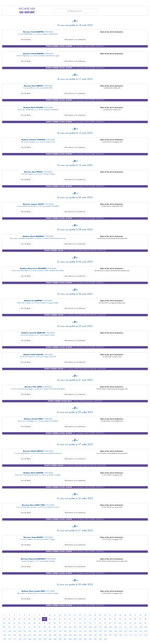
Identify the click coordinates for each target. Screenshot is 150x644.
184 (50, 639)
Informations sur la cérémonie (75, 40)
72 (70, 623)
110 (115, 627)
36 (34, 619)
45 (80, 619)
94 (34, 627)
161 (80, 635)
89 (9, 627)
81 (115, 623)
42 (65, 619)
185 (55, 639)
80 (110, 623)
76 (90, 623)
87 (145, 623)
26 (130, 615)
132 (80, 631)
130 (70, 631)
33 (19, 619)
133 (85, 631)
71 (65, 623)
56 (135, 619)
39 (50, 619)
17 (85, 615)
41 (60, 619)
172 (136, 635)
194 (100, 639)
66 (39, 623)
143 (136, 631)
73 (75, 623)
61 (14, 623)
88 (4, 627)
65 (34, 623)
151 (30, 635)
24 (120, 615)
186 (60, 639)
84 (130, 623)
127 (55, 631)
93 (29, 627)
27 (135, 615)
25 (125, 615)
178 (20, 639)
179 (25, 639)
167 (110, 635)
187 (65, 639)
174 (146, 635)
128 (60, 631)
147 (10, 635)
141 (125, 631)
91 (19, 627)
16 (80, 615)
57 (140, 619)
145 (146, 631)
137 (105, 631)
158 (65, 635)
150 (25, 635)
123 (35, 631)
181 (35, 639)
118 (10, 631)
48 (95, 619)
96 (45, 627)
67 (45, 623)
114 (136, 627)
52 (115, 619)
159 (70, 635)
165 (100, 635)
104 (85, 627)
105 (90, 627)
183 (45, 639)
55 (130, 619)
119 (15, 631)
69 (55, 623)
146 (5, 635)
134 (90, 631)
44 (75, 619)
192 (90, 639)
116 (146, 627)
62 (19, 623)
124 (40, 631)
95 (39, 627)
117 (5, 631)
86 (140, 623)
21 (105, 615)
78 (100, 623)
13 (65, 615)
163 (90, 635)
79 (105, 623)
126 (50, 631)
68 (50, 623)
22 (110, 615)
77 (95, 623)
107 (100, 627)
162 (85, 635)
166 (105, 635)
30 (4, 619)
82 (120, 623)
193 (95, 639)
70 (60, 623)
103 (80, 627)
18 (90, 615)
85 (135, 623)
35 (29, 619)
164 (95, 635)
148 (15, 635)
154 (45, 635)
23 (115, 615)
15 (75, 615)
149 (20, 635)
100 (65, 627)
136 (100, 631)
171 (130, 635)
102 (75, 627)
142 (130, 631)
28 (140, 615)
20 (100, 615)
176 (10, 639)
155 (50, 635)
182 (40, 639)
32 (14, 619)
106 (95, 627)
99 (60, 627)
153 (40, 635)
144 (141, 631)
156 (55, 635)
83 (125, 623)
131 (75, 631)
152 (35, 635)
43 (70, 619)
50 (105, 619)
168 (115, 635)
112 (125, 627)
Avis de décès (26, 40)
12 (60, 615)
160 (75, 635)
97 (50, 627)
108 (105, 627)
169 (120, 635)
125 (45, 631)
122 (30, 631)
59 (4, 623)
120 (20, 631)
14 (70, 615)
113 (130, 627)
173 (141, 635)
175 (5, 639)
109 (110, 627)
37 (39, 619)
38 (45, 619)
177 (15, 639)
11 (55, 615)
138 (110, 631)
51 (110, 619)
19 (95, 615)
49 (100, 619)
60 (9, 623)
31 (9, 619)
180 (30, 639)
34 (24, 619)
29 (145, 615)
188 (70, 639)
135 (95, 631)
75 (85, 623)
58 (145, 619)
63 (24, 623)
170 (125, 635)
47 (90, 619)
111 (120, 627)
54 (125, 619)
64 (29, 623)
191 (85, 639)
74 (80, 623)
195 (105, 639)
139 (115, 631)
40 (55, 619)
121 (25, 631)
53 (120, 619)
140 (120, 631)
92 (24, 627)
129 (65, 631)
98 (55, 627)
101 (70, 627)
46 (85, 619)
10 (50, 615)
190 (80, 639)
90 (14, 627)
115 (141, 627)
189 (75, 639)
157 (60, 635)
